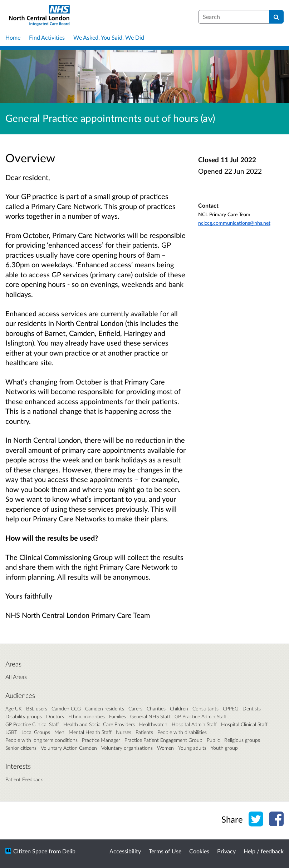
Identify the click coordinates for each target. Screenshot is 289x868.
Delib (69, 851)
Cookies (199, 851)
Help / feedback (264, 851)
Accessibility (125, 851)
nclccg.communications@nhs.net (234, 223)
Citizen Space (30, 851)
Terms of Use (165, 851)
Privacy (226, 851)
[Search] (276, 17)
